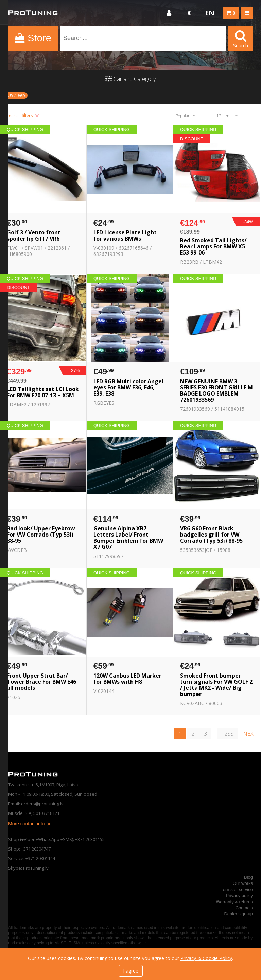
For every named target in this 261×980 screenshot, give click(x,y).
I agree (131, 971)
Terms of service (237, 889)
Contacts (244, 908)
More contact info (30, 824)
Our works (243, 883)
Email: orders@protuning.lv (36, 804)
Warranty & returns (234, 902)
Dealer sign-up (238, 914)
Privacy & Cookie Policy (206, 958)
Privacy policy (239, 896)
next (250, 734)
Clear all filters (22, 115)
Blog (248, 877)
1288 (227, 734)
